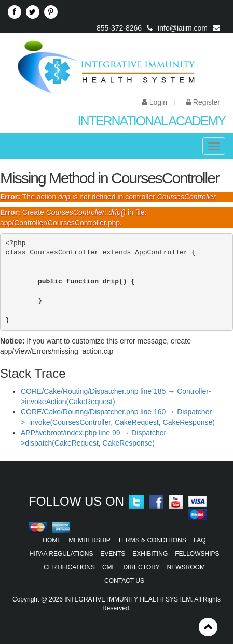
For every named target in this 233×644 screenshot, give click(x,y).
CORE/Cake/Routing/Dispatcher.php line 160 (93, 412)
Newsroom (186, 567)
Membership (90, 540)
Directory (141, 567)
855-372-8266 (119, 28)
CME (109, 567)
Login (154, 102)
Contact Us (124, 581)
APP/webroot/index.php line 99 (70, 433)
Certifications (69, 567)
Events (113, 554)
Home (52, 540)
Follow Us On (76, 501)
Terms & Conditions (152, 540)
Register (203, 102)
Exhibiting (150, 554)
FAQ (200, 540)
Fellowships (197, 554)
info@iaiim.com (183, 28)
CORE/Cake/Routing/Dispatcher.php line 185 (93, 391)
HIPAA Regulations (61, 554)
